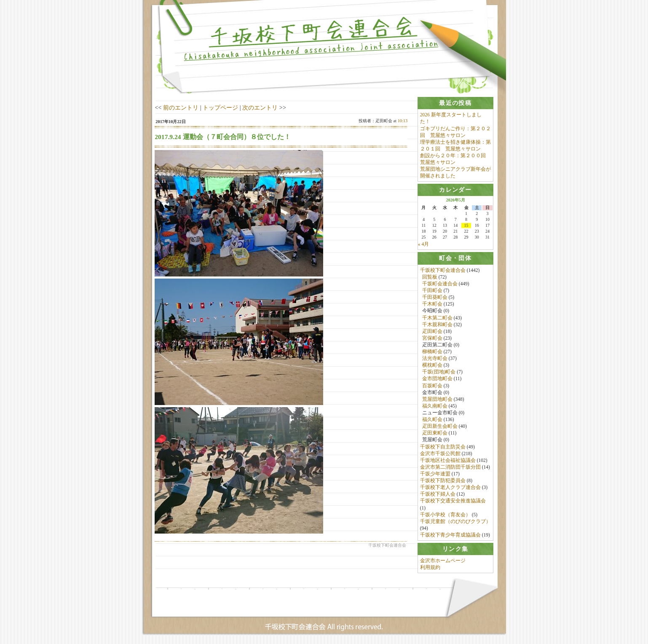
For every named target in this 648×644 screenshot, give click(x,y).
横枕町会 (432, 365)
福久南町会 (435, 406)
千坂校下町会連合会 (443, 270)
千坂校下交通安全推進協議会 (453, 501)
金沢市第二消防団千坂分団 (450, 467)
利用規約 (430, 568)
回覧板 (430, 277)
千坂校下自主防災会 (443, 447)
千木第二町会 (437, 318)
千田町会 (432, 291)
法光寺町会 (435, 359)
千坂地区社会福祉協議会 (448, 460)
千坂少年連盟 (435, 474)
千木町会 (432, 304)
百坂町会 (432, 386)
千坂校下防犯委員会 (443, 481)
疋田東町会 (435, 433)
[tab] (455, 103)
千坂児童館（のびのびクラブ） (455, 521)
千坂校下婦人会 (438, 494)
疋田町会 (432, 331)
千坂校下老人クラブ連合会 (450, 488)
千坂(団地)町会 (439, 372)
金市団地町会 (437, 379)
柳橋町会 (432, 352)
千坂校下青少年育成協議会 (450, 535)
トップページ (220, 107)
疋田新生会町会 (440, 427)
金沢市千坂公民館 (440, 453)
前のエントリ (181, 107)
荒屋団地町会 (437, 399)
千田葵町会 (435, 298)
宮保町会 (432, 338)
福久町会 (432, 420)
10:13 (403, 121)
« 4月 (423, 244)
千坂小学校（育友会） (445, 515)
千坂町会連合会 (440, 284)
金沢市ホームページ (443, 561)
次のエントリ (260, 107)
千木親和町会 (437, 325)
